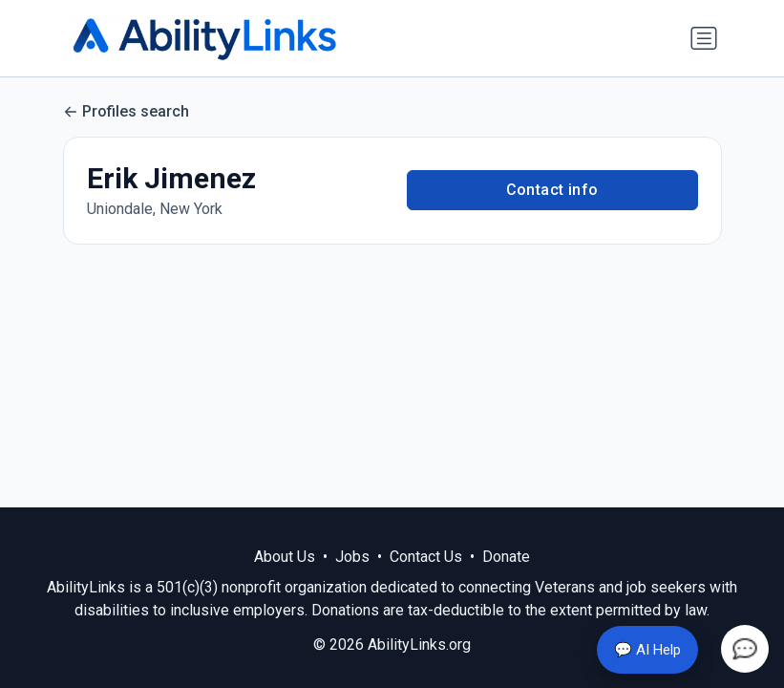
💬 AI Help (647, 650)
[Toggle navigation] (704, 38)
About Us (285, 557)
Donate (506, 557)
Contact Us (426, 557)
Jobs (352, 557)
